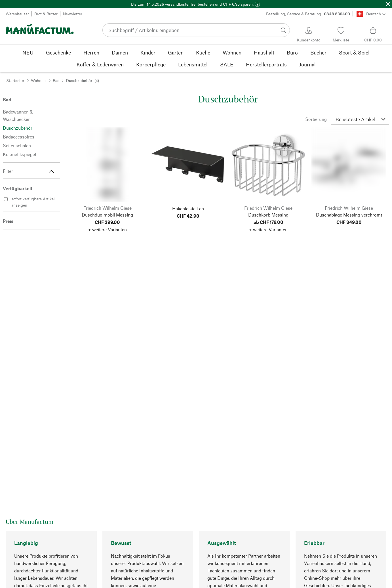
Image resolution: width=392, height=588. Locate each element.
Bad (56, 80)
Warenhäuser (17, 14)
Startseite (15, 80)
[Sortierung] (360, 119)
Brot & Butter (46, 14)
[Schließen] (388, 4)
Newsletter (73, 14)
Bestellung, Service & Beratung (308, 14)
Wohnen (38, 80)
